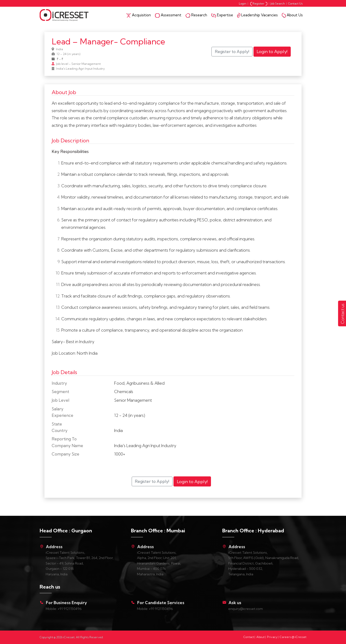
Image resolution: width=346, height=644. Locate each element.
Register (259, 3)
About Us (292, 15)
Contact (249, 637)
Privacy (272, 637)
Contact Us (295, 3)
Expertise (222, 15)
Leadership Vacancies (257, 15)
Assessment (168, 15)
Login (243, 3)
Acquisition (139, 15)
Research (196, 15)
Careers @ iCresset (293, 637)
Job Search (278, 3)
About (260, 637)
